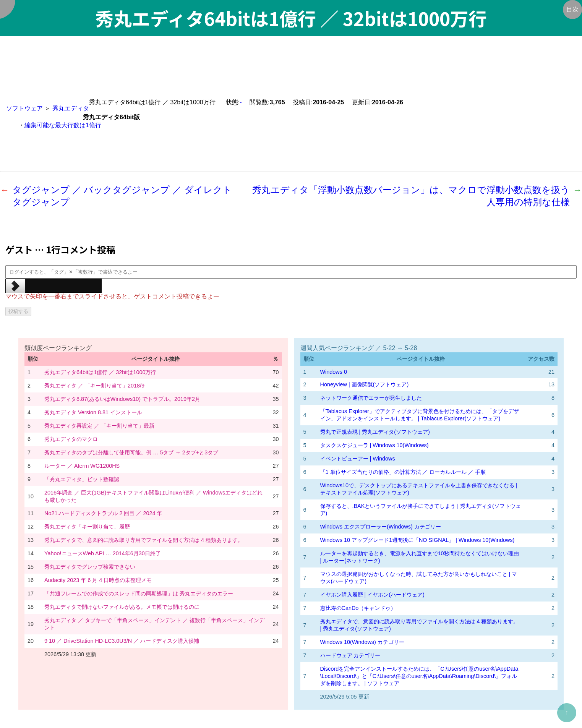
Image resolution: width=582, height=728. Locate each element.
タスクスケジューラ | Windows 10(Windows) (374, 445)
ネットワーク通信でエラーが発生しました (371, 398)
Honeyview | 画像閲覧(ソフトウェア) (365, 384)
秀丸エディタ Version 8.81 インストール (93, 412)
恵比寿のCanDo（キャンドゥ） (358, 608)
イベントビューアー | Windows (358, 459)
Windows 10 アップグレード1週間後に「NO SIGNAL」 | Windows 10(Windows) (417, 540)
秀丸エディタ (71, 108)
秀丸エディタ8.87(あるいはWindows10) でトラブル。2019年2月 (122, 399)
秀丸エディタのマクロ (71, 439)
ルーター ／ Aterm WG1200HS (82, 466)
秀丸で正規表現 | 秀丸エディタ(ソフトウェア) (375, 432)
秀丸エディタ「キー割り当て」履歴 (87, 527)
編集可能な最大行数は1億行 (63, 125)
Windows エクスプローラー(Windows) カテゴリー (381, 527)
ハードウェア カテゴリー (350, 655)
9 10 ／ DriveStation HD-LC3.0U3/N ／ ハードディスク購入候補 (122, 641)
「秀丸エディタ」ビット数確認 (82, 479)
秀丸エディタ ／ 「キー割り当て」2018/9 (94, 386)
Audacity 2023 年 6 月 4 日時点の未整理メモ (98, 580)
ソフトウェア (24, 108)
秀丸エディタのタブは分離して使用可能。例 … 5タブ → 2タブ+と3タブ (131, 452)
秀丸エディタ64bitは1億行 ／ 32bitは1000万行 (100, 372)
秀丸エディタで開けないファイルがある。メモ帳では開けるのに (122, 607)
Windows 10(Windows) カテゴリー (362, 642)
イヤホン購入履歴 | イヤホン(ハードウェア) (372, 595)
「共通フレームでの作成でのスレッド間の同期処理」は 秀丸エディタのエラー (139, 593)
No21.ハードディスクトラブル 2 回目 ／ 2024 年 (103, 513)
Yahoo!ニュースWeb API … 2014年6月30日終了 (103, 553)
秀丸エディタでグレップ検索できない (90, 567)
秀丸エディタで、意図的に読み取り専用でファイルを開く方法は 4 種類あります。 (144, 540)
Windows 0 (334, 372)
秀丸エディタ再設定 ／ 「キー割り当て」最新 (99, 426)
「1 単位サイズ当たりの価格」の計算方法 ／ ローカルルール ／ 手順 (403, 472)
